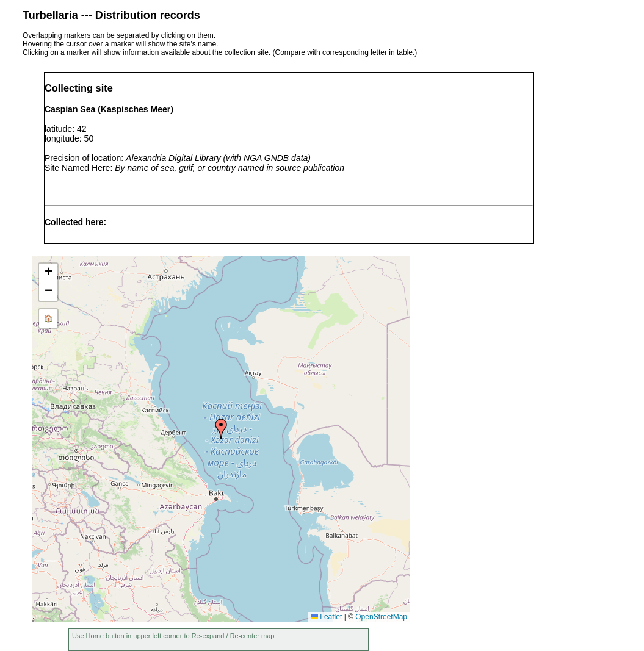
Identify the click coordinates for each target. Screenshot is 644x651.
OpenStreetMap (381, 617)
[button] (221, 429)
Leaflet (326, 617)
